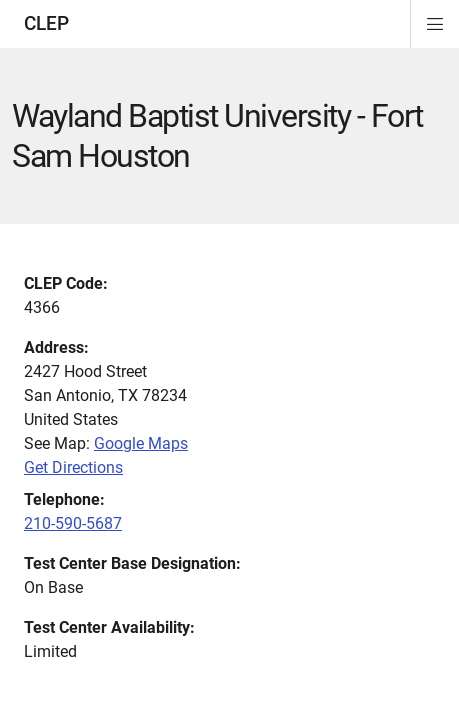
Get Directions (73, 467)
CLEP (46, 23)
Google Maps (141, 443)
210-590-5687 (73, 523)
